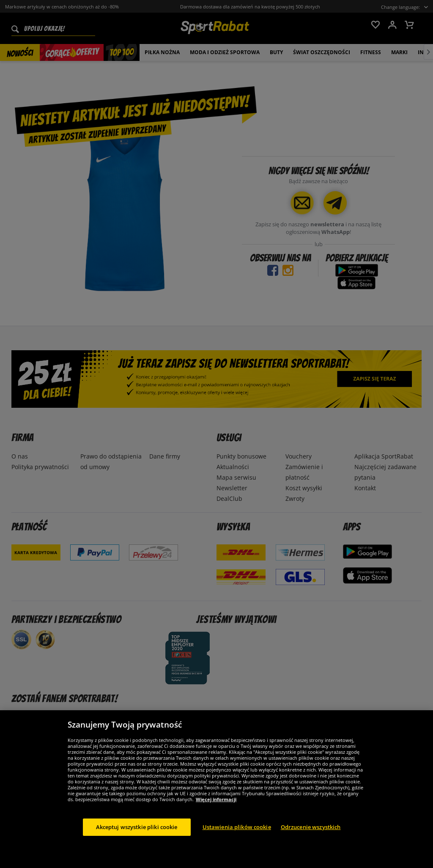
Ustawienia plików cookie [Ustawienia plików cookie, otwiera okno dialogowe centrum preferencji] (237, 840)
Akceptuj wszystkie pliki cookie (137, 840)
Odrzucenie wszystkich (311, 840)
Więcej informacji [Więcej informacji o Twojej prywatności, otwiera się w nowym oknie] (216, 812)
